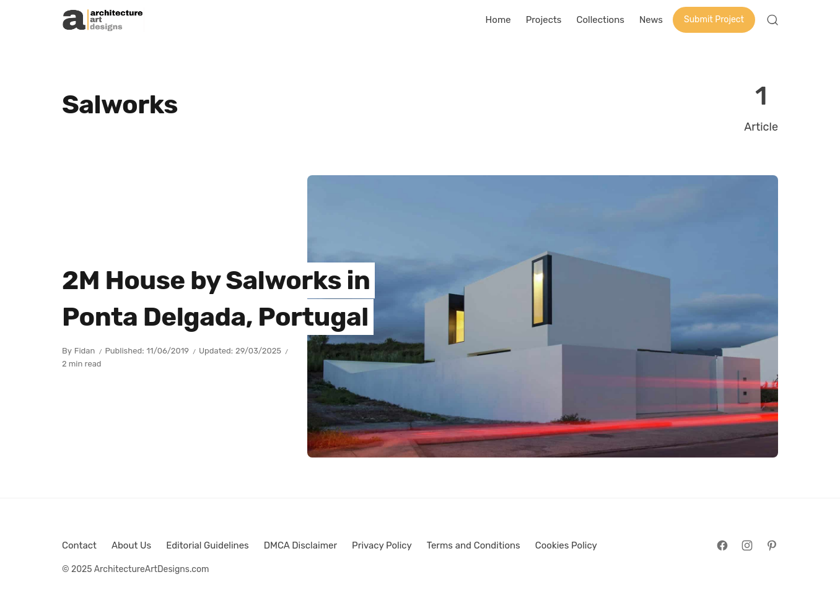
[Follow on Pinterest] (772, 545)
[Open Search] (772, 20)
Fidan (85, 351)
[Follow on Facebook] (722, 545)
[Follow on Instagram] (747, 545)
